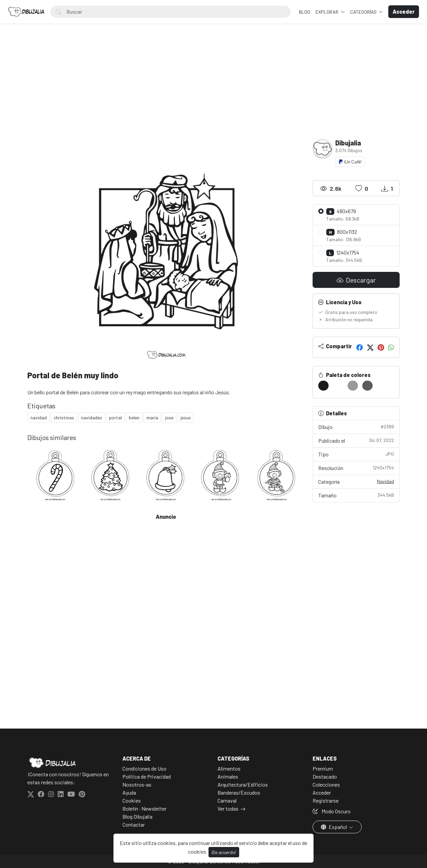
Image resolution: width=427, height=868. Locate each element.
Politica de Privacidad (147, 776)
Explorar (327, 12)
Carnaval (227, 800)
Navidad (385, 481)
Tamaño (356, 495)
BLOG (305, 12)
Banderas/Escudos (239, 792)
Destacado (325, 776)
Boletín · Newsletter (144, 808)
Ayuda (129, 792)
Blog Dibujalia (137, 816)
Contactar (134, 824)
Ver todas (228, 808)
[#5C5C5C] (367, 386)
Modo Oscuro (332, 811)
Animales (228, 776)
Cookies (132, 800)
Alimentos (229, 768)
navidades (92, 417)
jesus (186, 417)
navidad (39, 417)
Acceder (322, 792)
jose (169, 417)
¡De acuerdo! (224, 852)
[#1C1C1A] (323, 386)
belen (134, 417)
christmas (64, 417)
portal (115, 417)
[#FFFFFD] (338, 386)
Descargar (356, 280)
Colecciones (326, 784)
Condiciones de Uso (144, 768)
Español (334, 827)
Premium (323, 768)
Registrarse (326, 800)
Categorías (364, 12)
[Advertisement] (213, 89)
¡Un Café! (350, 162)
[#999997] (353, 386)
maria (152, 417)
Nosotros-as (137, 784)
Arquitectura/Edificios (243, 784)
